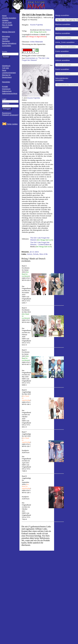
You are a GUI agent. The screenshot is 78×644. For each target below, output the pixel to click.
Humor (30, 254)
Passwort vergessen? (10, 115)
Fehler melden (12, 124)
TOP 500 (5, 68)
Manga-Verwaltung (9, 43)
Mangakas (6, 36)
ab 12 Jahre (34, 252)
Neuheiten (6, 41)
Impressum (6, 89)
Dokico (48, 30)
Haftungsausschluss (10, 93)
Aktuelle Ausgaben (9, 18)
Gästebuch (6, 66)
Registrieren (7, 113)
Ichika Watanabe (37, 42)
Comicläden (7, 46)
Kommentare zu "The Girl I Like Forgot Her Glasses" (36, 59)
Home (4, 16)
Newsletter (6, 82)
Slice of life (43, 254)
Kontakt (5, 87)
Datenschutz (7, 91)
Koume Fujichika (37, 25)
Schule (36, 254)
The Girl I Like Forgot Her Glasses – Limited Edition (40, 243)
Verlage (5, 39)
